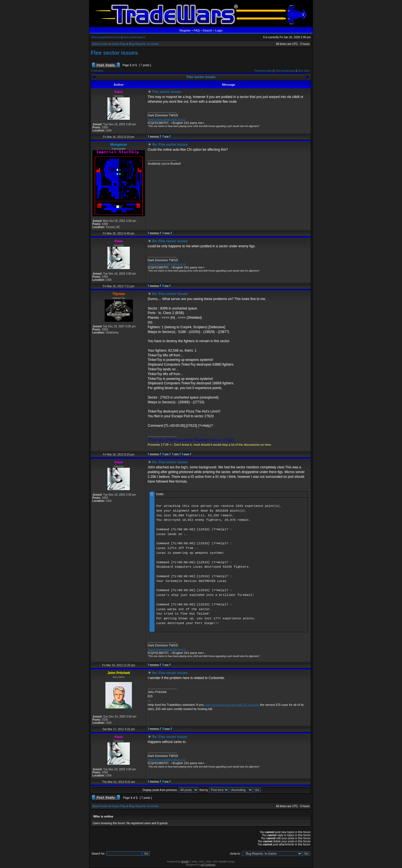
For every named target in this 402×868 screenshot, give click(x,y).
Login (219, 30)
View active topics (134, 37)
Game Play (119, 44)
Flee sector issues (114, 53)
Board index (100, 44)
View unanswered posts (106, 37)
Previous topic (263, 71)
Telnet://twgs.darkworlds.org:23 (167, 119)
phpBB (185, 862)
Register (185, 30)
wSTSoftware (208, 865)
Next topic (304, 71)
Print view (97, 71)
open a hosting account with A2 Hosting (232, 705)
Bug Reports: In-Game (144, 44)
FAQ (197, 30)
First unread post (285, 71)
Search (208, 30)
